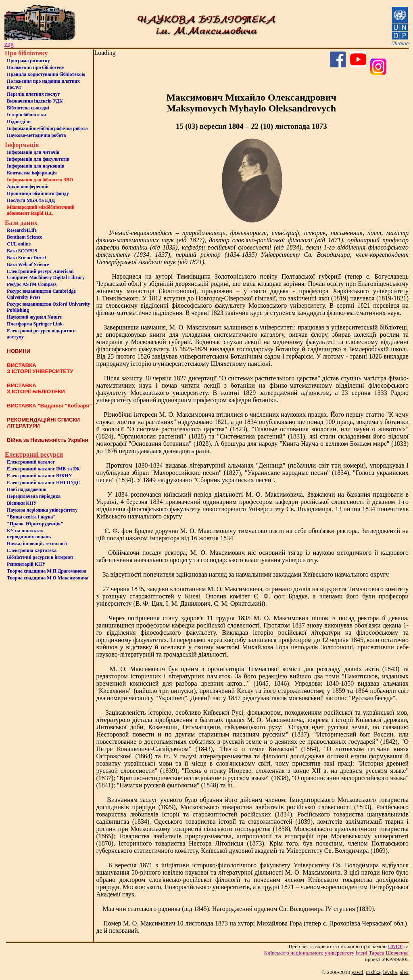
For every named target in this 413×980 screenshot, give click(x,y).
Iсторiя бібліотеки (26, 115)
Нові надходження (27, 489)
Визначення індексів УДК (35, 101)
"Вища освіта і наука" (31, 517)
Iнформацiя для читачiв (33, 152)
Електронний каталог (31, 462)
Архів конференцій (28, 187)
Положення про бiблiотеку (35, 67)
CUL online (19, 244)
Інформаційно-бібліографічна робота (47, 128)
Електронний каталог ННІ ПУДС (44, 483)
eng (9, 44)
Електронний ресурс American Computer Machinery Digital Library (46, 274)
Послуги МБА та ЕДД (31, 200)
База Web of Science (28, 264)
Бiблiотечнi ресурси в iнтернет (40, 557)
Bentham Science (25, 237)
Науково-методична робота (37, 135)
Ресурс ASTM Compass (32, 284)
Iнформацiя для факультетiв (38, 159)
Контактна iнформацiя (32, 173)
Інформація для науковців (35, 166)
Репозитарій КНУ (26, 564)
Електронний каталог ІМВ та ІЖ (43, 469)
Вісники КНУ (22, 503)
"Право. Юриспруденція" (35, 524)
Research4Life (22, 230)
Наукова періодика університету (42, 510)
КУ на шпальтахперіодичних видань (29, 534)
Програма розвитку (28, 61)
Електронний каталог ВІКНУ (40, 476)
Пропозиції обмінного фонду (38, 193)
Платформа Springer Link (35, 324)
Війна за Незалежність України (48, 440)
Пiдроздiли (19, 122)
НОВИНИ (19, 351)
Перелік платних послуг (33, 94)
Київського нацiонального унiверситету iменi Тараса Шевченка (336, 953)
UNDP (395, 946)
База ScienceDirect (27, 258)
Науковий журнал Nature (34, 317)
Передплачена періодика (34, 496)
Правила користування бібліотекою (46, 74)
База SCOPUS (22, 251)
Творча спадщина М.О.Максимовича (48, 578)
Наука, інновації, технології (37, 544)
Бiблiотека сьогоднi (28, 108)
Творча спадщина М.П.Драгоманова (47, 571)
